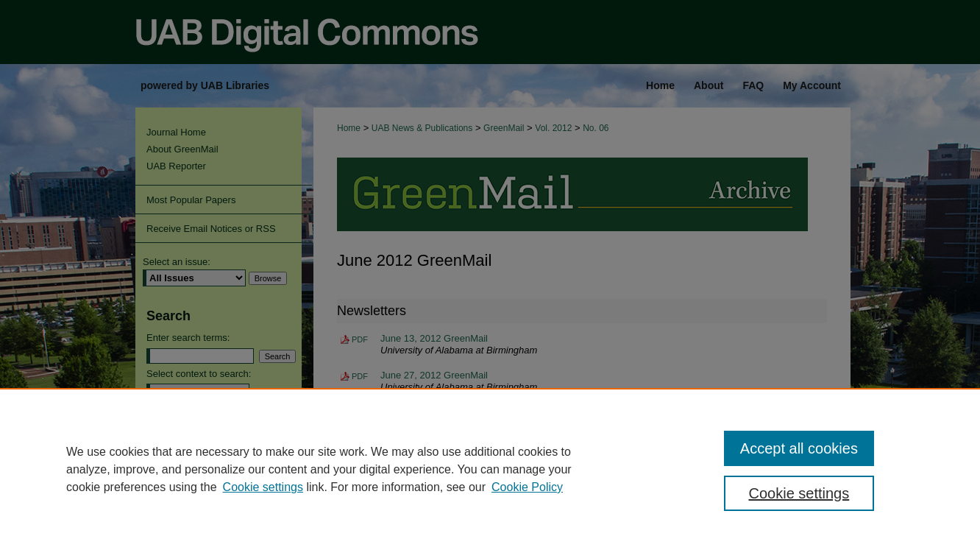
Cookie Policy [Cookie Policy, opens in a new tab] (527, 487)
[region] (490, 469)
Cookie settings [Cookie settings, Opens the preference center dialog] (799, 493)
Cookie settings (263, 487)
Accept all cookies (799, 448)
